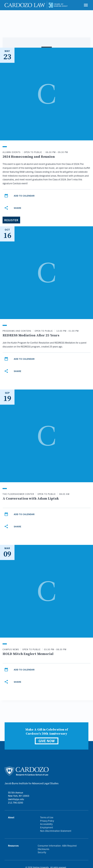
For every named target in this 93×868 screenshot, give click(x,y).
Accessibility (46, 824)
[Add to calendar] (6, 196)
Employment (47, 827)
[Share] (6, 208)
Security (42, 852)
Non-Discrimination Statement (56, 831)
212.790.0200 (16, 802)
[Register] (11, 220)
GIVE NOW (47, 741)
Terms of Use (47, 817)
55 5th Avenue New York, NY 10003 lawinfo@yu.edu (19, 796)
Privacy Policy (47, 821)
